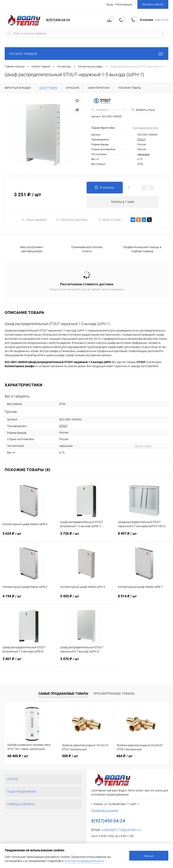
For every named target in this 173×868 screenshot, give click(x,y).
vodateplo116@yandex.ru (121, 830)
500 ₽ (70, 756)
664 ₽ (125, 756)
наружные (143, 154)
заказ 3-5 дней (109, 220)
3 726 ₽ (86, 536)
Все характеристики (145, 128)
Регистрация (124, 5)
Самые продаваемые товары (63, 694)
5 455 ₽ (86, 599)
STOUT (142, 140)
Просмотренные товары (114, 694)
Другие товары (143, 446)
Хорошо (149, 856)
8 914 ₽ (144, 599)
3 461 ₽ (29, 662)
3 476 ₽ (86, 662)
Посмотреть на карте (105, 810)
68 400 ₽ (18, 756)
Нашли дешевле (34, 220)
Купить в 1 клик (123, 202)
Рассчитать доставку (72, 220)
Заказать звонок (153, 4)
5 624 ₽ (29, 536)
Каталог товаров (86, 54)
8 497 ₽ (144, 536)
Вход (110, 5)
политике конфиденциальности (84, 861)
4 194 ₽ (29, 599)
